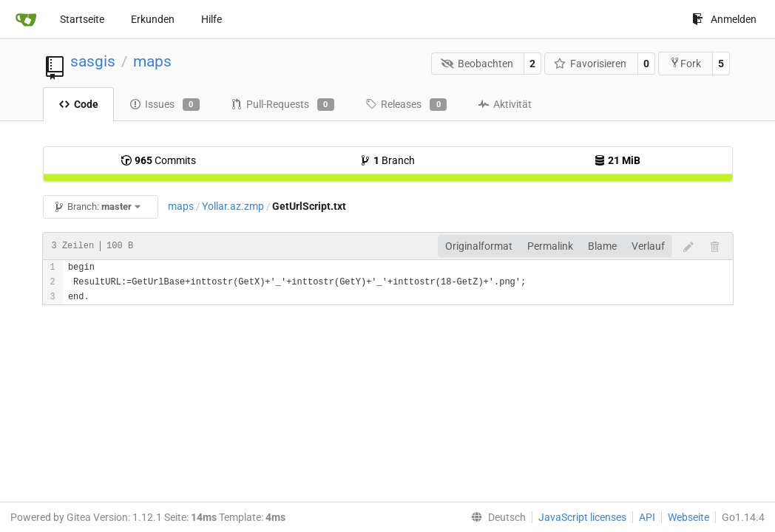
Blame (602, 246)
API (647, 517)
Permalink (550, 246)
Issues (165, 105)
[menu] (495, 517)
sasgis (93, 61)
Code (78, 104)
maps (152, 61)
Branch (387, 160)
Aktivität (505, 104)
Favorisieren (590, 64)
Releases (406, 105)
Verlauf (648, 246)
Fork (685, 63)
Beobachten (477, 64)
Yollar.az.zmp (233, 206)
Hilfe (211, 19)
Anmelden (724, 19)
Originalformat (479, 246)
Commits (158, 160)
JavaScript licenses (582, 517)
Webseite (688, 517)
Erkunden (153, 19)
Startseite (82, 19)
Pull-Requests (282, 105)
